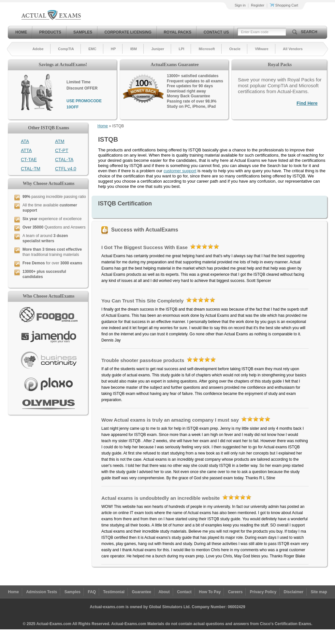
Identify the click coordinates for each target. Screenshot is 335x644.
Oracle (235, 49)
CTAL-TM (31, 169)
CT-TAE (29, 160)
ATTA (26, 150)
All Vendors (293, 49)
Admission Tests (42, 592)
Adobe (38, 49)
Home (21, 32)
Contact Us (216, 32)
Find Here (307, 103)
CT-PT (62, 150)
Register (258, 5)
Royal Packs (177, 32)
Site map (319, 592)
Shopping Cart (284, 5)
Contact (184, 592)
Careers (235, 592)
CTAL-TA (64, 160)
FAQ (92, 592)
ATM (60, 141)
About (164, 592)
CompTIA (66, 49)
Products (50, 32)
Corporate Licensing (128, 32)
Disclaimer (293, 592)
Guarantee (142, 592)
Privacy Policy (263, 592)
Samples (83, 32)
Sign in (240, 5)
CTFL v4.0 (66, 169)
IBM (134, 49)
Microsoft (207, 49)
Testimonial (114, 592)
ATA (25, 141)
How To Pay (210, 592)
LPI (181, 49)
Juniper (158, 49)
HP (113, 49)
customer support (180, 171)
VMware (262, 49)
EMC (92, 49)
